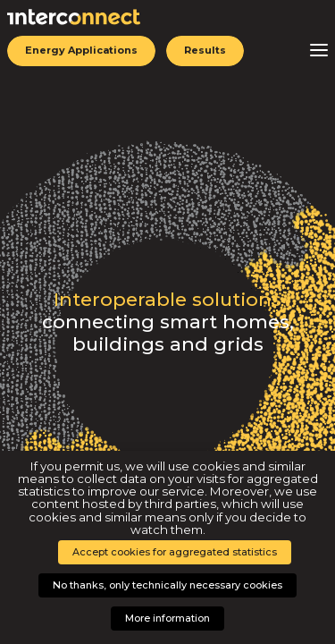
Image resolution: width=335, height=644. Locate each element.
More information (167, 618)
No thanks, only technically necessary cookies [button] (167, 585)
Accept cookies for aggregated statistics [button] (175, 552)
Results (205, 50)
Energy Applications (81, 50)
